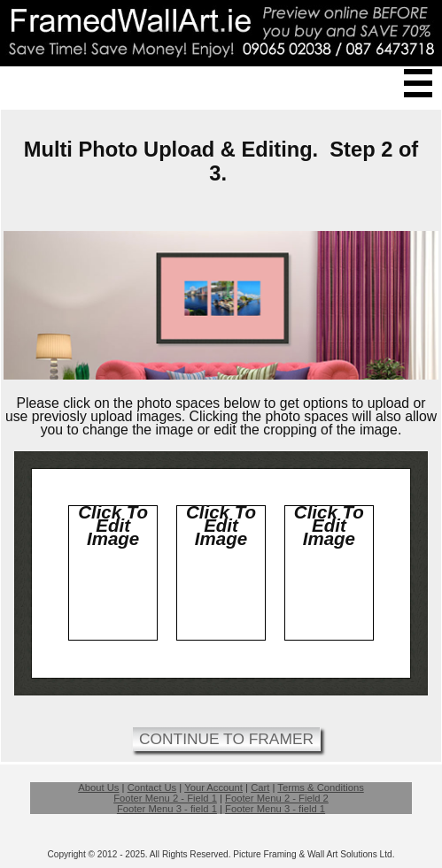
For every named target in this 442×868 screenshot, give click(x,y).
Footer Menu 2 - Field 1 (165, 798)
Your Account (213, 787)
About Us (98, 787)
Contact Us (152, 787)
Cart (260, 787)
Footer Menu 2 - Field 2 (277, 798)
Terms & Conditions (320, 787)
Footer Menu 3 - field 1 (167, 809)
